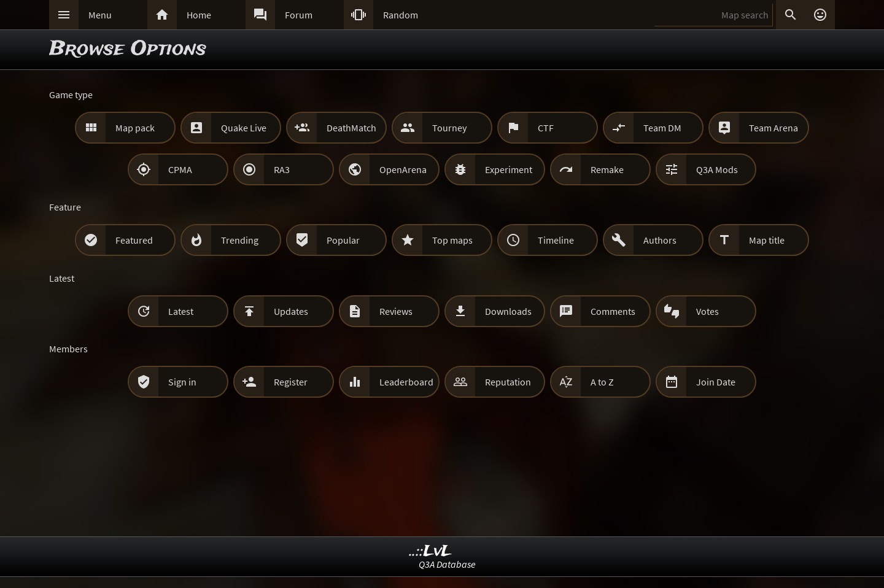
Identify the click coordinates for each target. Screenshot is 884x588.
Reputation (508, 382)
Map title (767, 240)
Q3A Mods (717, 169)
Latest (181, 311)
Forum (299, 15)
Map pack (135, 128)
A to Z (602, 382)
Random (401, 15)
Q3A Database (447, 564)
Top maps (452, 240)
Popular (343, 240)
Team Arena (773, 128)
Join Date (716, 382)
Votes (708, 311)
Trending (240, 240)
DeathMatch (351, 128)
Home (199, 15)
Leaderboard (406, 382)
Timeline (556, 240)
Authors (660, 240)
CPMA (180, 169)
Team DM (662, 128)
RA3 (282, 169)
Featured (134, 240)
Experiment (509, 169)
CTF (546, 128)
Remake (607, 169)
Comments (613, 311)
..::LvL (431, 551)
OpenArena (403, 169)
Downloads (508, 311)
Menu (100, 15)
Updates (291, 311)
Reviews (396, 311)
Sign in (182, 382)
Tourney (449, 128)
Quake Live (244, 128)
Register (291, 382)
